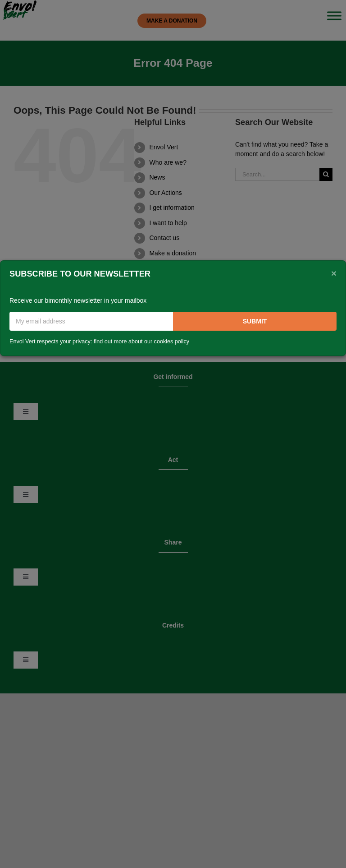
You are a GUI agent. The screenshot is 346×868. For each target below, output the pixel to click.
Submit (255, 321)
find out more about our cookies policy (141, 342)
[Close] (334, 273)
